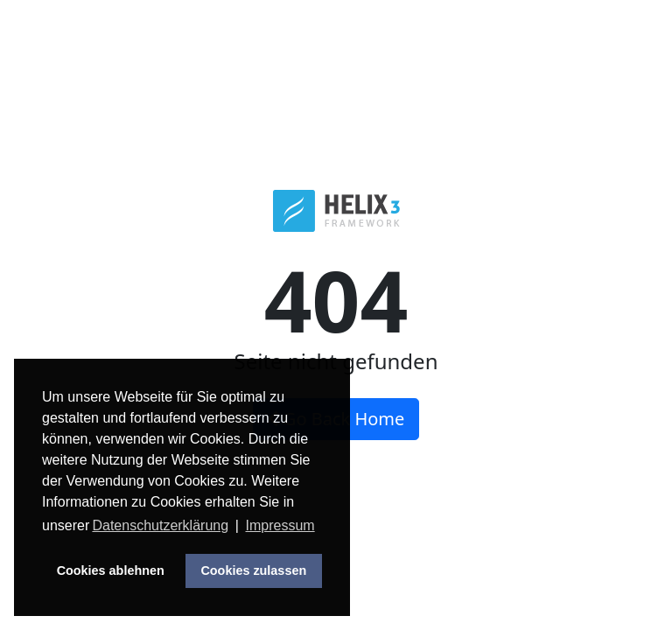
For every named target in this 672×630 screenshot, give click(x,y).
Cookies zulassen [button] (253, 570)
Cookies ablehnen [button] (111, 570)
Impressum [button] (280, 525)
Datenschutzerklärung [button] (160, 525)
